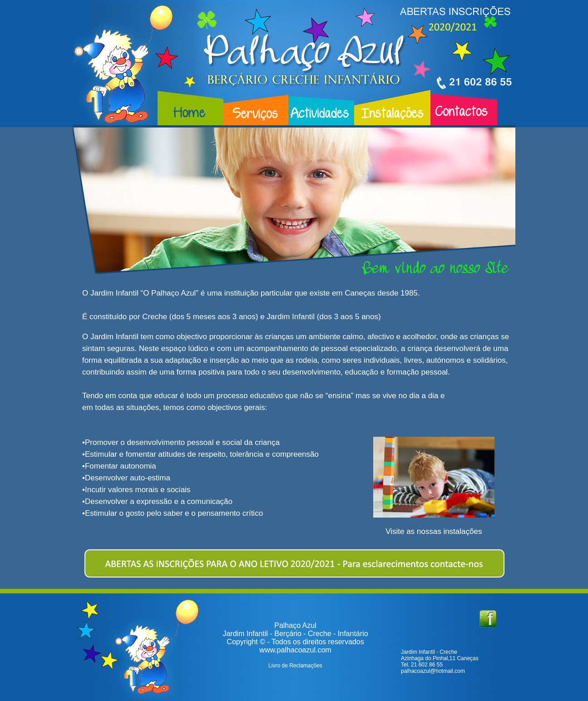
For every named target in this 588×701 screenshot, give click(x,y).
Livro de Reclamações (295, 666)
